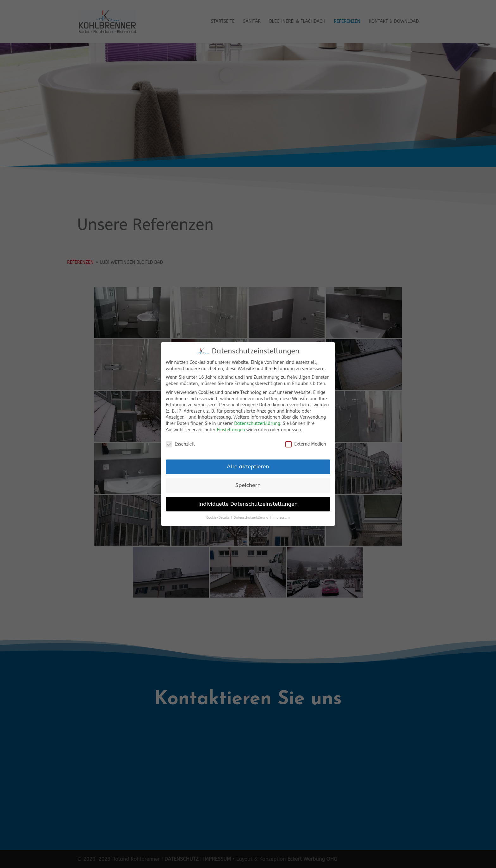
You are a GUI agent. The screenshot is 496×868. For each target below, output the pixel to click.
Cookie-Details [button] (218, 518)
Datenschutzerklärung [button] (251, 518)
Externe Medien (306, 444)
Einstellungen (231, 430)
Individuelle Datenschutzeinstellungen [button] (248, 504)
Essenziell (180, 444)
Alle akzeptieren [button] (248, 467)
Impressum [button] (281, 518)
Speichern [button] (248, 485)
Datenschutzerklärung (257, 424)
